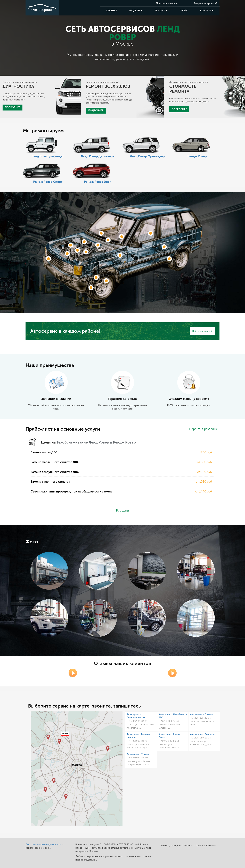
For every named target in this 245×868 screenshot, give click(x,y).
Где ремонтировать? (206, 3)
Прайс (184, 11)
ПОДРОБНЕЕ (13, 107)
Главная (112, 11)
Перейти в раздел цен (204, 429)
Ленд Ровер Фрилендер (147, 156)
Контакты (207, 11)
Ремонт (161, 11)
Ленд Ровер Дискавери (98, 156)
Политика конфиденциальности (43, 844)
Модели (136, 11)
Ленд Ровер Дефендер (48, 156)
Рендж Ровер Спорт (48, 182)
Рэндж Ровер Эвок (98, 182)
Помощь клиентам (166, 3)
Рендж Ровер (197, 156)
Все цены (122, 511)
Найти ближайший (202, 331)
